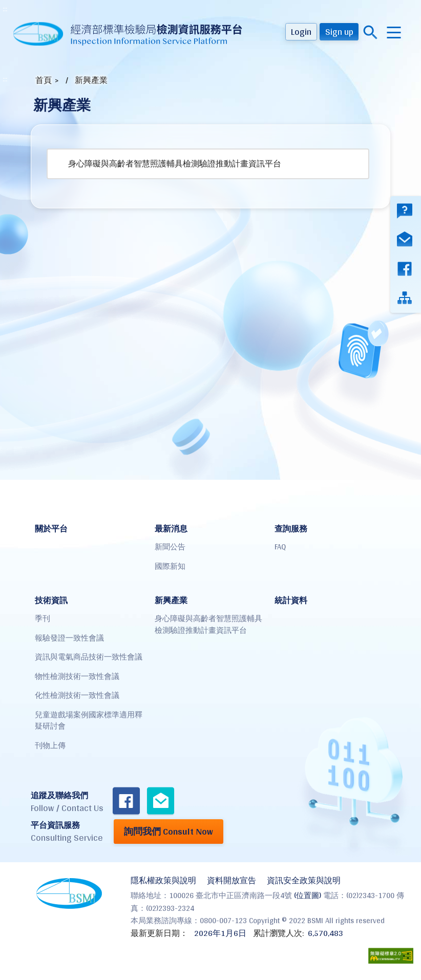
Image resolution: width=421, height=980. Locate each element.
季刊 (43, 618)
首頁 (44, 80)
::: (5, 9)
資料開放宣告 (231, 881)
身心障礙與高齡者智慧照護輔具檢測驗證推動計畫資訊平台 (175, 164)
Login (301, 31)
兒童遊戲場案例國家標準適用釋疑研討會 (89, 720)
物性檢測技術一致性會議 (77, 676)
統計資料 (291, 600)
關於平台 (51, 529)
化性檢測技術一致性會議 (77, 695)
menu (394, 33)
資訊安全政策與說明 (304, 881)
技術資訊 (51, 600)
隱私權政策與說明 (163, 881)
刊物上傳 (50, 745)
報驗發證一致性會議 (69, 638)
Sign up (339, 31)
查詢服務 (291, 529)
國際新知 (170, 566)
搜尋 (371, 33)
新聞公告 (170, 547)
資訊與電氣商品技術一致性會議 (89, 657)
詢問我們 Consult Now (169, 831)
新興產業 (91, 80)
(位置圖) (308, 895)
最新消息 (171, 529)
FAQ (280, 547)
